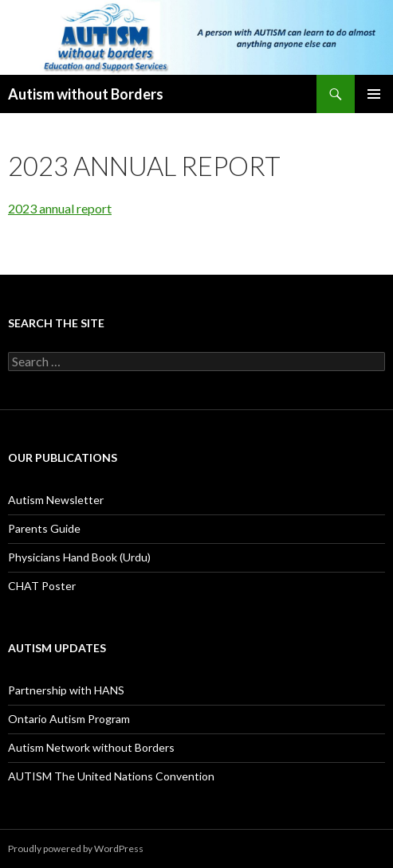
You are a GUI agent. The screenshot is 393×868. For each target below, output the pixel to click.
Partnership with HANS (66, 690)
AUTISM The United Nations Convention (111, 776)
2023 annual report (60, 208)
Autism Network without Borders (91, 747)
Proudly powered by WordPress (76, 848)
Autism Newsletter (56, 500)
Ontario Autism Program (69, 719)
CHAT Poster (42, 586)
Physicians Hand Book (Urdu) (79, 557)
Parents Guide (44, 528)
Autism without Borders (86, 94)
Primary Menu (374, 94)
